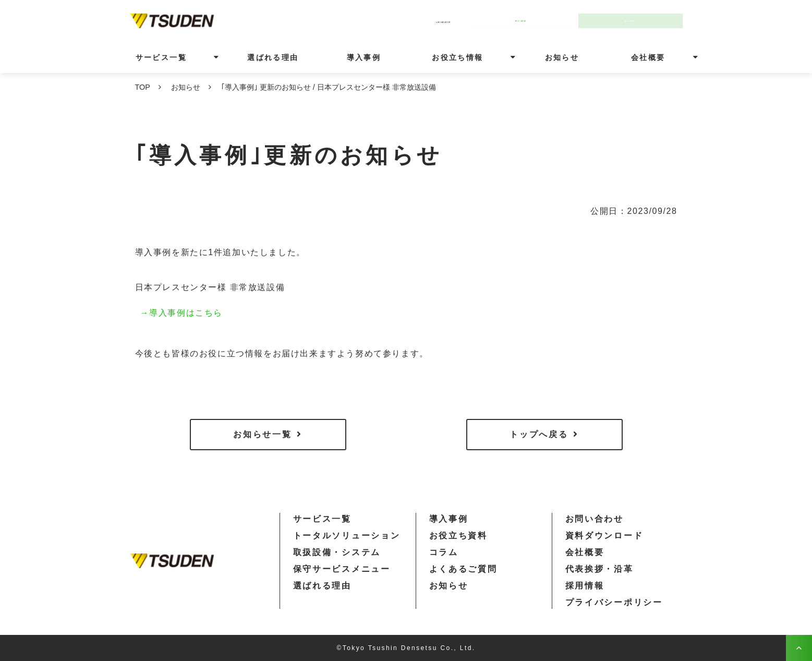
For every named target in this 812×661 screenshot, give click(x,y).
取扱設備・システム (337, 552)
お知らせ (562, 57)
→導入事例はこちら (181, 313)
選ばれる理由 (273, 57)
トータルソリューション (347, 536)
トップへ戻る (539, 434)
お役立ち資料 (458, 536)
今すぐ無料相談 (526, 21)
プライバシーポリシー (614, 602)
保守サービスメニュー (342, 569)
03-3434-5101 (421, 21)
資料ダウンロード (604, 536)
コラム (444, 552)
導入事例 (364, 57)
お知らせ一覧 (262, 434)
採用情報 (585, 586)
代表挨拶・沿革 (599, 569)
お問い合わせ (595, 519)
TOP (143, 87)
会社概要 (648, 57)
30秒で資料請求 (636, 21)
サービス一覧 (161, 57)
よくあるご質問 (463, 569)
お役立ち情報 (457, 57)
